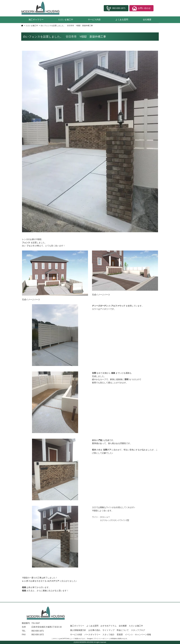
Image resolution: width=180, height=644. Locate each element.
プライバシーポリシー (101, 639)
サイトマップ (108, 630)
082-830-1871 (38, 631)
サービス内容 (94, 20)
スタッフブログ (138, 630)
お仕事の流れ (94, 630)
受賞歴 (120, 635)
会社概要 (147, 20)
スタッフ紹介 (108, 635)
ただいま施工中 (66, 20)
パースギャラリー (92, 635)
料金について (123, 630)
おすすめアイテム (108, 626)
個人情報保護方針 (78, 630)
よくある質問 (122, 20)
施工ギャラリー (36, 20)
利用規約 (114, 639)
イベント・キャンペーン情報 (138, 635)
